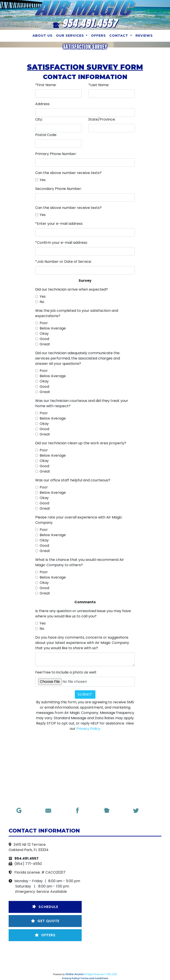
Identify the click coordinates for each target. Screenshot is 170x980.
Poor (44, 323)
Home (54, 951)
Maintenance (85, 957)
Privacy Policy (88, 729)
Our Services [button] (71, 36)
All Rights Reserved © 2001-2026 (101, 974)
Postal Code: (46, 135)
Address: (43, 104)
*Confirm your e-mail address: (61, 243)
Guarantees (116, 957)
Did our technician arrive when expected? (71, 289)
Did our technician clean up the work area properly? (81, 443)
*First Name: (46, 85)
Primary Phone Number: (56, 154)
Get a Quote (54, 957)
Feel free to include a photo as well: (66, 672)
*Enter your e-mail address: (59, 224)
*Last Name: (99, 85)
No (42, 302)
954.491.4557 (90, 23)
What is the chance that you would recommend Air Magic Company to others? (80, 562)
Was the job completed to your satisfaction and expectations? (77, 313)
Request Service (105, 951)
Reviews (144, 36)
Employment (69, 962)
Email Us (74, 951)
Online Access (74, 974)
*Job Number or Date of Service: (63, 262)
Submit (85, 694)
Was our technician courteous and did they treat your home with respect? (82, 403)
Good (44, 339)
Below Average (53, 328)
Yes (43, 180)
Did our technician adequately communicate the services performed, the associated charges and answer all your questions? (78, 358)
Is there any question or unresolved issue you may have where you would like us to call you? (83, 614)
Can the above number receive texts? (68, 173)
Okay (44, 334)
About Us (42, 36)
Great (45, 344)
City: (39, 119)
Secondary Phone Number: (58, 189)
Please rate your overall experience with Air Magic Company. (79, 520)
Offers (98, 36)
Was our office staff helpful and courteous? (73, 480)
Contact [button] (119, 36)
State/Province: (102, 119)
